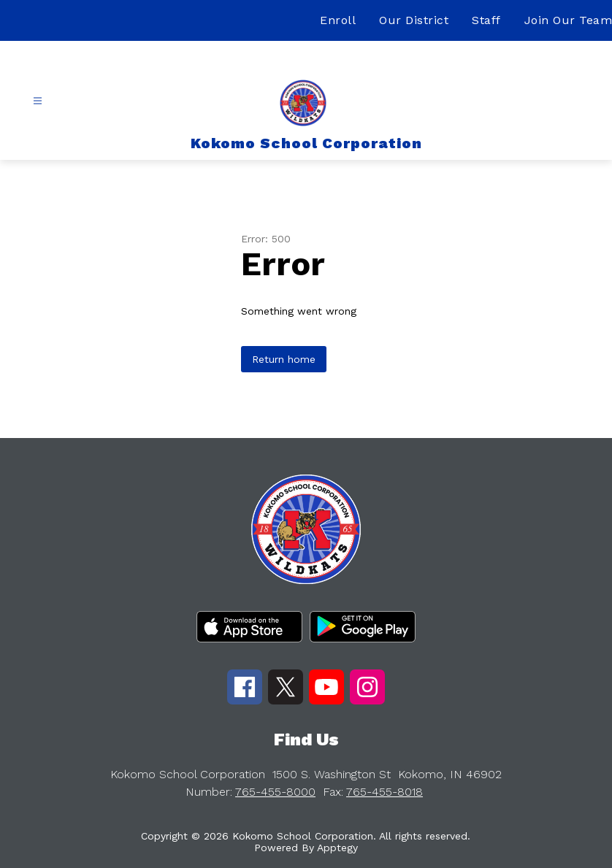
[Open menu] (38, 101)
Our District (414, 20)
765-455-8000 (275, 792)
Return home (284, 359)
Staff (486, 20)
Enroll (338, 20)
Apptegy (337, 848)
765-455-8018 (385, 792)
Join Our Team (569, 20)
